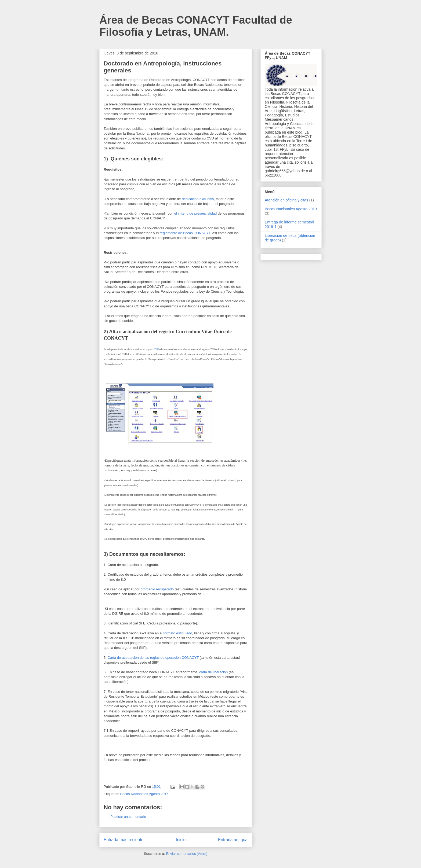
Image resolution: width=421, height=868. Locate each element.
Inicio (181, 840)
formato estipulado (178, 633)
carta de (206, 672)
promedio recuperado (157, 589)
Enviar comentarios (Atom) (187, 854)
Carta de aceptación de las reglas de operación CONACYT (153, 658)
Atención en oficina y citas (286, 200)
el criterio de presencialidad (195, 213)
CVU (156, 349)
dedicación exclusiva (198, 199)
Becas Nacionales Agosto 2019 (291, 209)
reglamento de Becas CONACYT (185, 233)
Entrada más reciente (124, 840)
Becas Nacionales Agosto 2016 (144, 794)
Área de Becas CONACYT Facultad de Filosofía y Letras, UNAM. (196, 26)
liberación (220, 672)
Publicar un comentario (128, 817)
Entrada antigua (233, 840)
